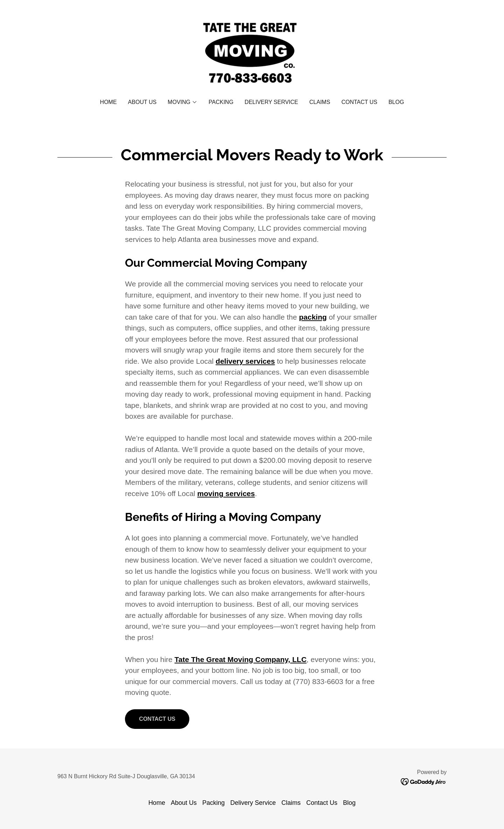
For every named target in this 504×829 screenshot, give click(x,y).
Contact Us (157, 719)
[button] (183, 102)
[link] (252, 54)
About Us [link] (142, 102)
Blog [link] (396, 102)
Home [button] (157, 803)
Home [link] (108, 102)
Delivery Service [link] (271, 102)
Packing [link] (221, 102)
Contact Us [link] (359, 102)
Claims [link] (320, 102)
